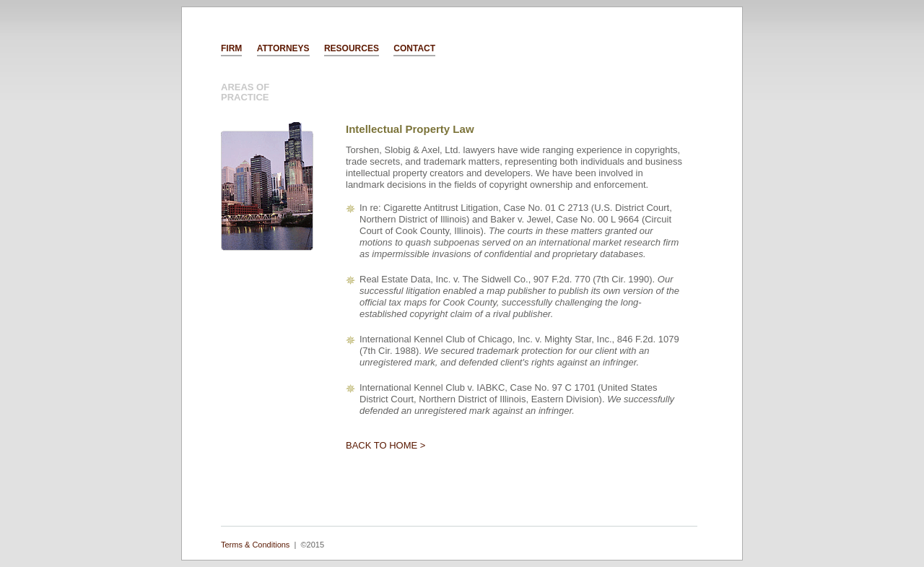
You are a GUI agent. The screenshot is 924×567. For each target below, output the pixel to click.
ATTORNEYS (283, 48)
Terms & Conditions (255, 545)
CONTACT (414, 48)
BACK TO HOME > (385, 445)
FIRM (231, 48)
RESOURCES (352, 48)
